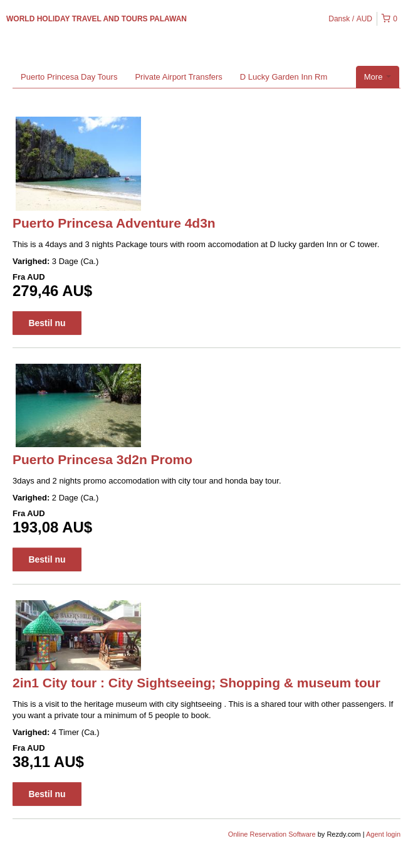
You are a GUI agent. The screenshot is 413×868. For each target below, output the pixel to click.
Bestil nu (47, 323)
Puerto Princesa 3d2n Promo (102, 459)
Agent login (383, 834)
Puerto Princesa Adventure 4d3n (114, 223)
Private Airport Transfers (178, 77)
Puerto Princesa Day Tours (69, 77)
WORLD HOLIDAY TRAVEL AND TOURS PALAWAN (97, 19)
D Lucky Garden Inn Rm (284, 77)
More (378, 77)
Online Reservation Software (272, 834)
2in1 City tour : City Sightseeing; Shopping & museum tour (196, 683)
